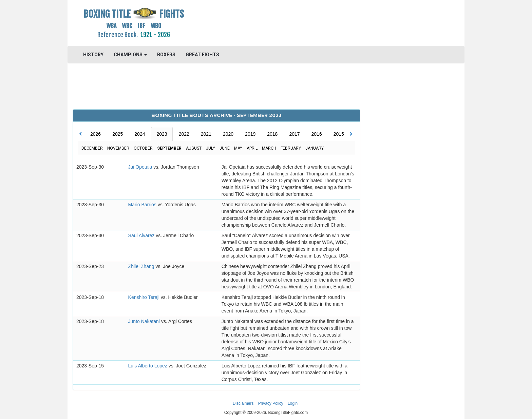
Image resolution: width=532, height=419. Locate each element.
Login (293, 403)
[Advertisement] (316, 22)
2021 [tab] (206, 134)
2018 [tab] (272, 134)
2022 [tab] (184, 134)
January (315, 148)
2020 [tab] (228, 134)
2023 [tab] (162, 134)
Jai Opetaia (141, 167)
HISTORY (93, 55)
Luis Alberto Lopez (148, 366)
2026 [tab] (96, 134)
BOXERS (166, 55)
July (211, 148)
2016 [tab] (317, 134)
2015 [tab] (339, 134)
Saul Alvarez (142, 235)
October (143, 148)
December (92, 148)
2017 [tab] (294, 134)
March (269, 148)
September (169, 148)
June (225, 148)
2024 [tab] (140, 134)
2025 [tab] (118, 134)
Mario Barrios (143, 205)
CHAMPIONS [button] (130, 55)
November (118, 148)
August (194, 148)
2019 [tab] (250, 134)
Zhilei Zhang (142, 266)
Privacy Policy (271, 403)
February (291, 148)
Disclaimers (243, 403)
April (252, 148)
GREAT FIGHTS (202, 55)
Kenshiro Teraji (145, 297)
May (238, 148)
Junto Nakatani (145, 321)
